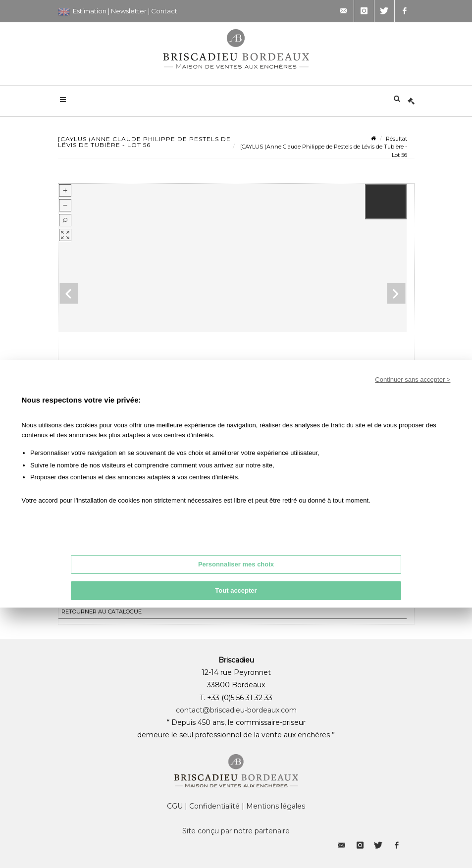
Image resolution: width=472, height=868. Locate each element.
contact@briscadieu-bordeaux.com (236, 710)
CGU (175, 806)
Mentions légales (276, 806)
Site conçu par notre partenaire (236, 831)
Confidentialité (214, 806)
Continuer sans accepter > (413, 380)
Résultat (396, 139)
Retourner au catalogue (102, 612)
